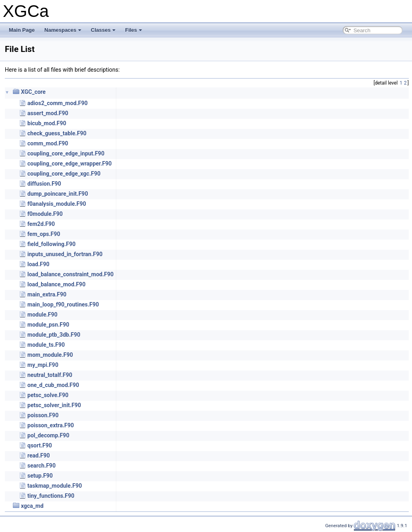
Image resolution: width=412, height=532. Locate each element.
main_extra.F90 (47, 294)
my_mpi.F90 (43, 365)
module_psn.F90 (48, 325)
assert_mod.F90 (48, 113)
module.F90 (42, 315)
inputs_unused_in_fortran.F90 (65, 254)
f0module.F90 (45, 214)
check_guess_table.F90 (57, 133)
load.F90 (38, 264)
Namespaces (63, 30)
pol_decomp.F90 (48, 435)
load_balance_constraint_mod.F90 (70, 274)
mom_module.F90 (50, 355)
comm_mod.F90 (48, 143)
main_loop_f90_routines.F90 (63, 304)
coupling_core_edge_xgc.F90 (64, 174)
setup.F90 (40, 476)
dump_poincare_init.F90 (58, 194)
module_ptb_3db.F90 (54, 335)
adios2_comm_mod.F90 (58, 103)
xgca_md (32, 506)
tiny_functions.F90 (51, 496)
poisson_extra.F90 (50, 425)
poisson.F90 (43, 415)
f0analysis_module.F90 (57, 204)
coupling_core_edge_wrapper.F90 (69, 164)
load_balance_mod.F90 (56, 284)
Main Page (22, 30)
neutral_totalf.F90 (50, 375)
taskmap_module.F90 (55, 486)
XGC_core (33, 92)
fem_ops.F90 (44, 234)
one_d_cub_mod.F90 (53, 385)
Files (134, 30)
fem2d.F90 (41, 224)
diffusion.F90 (44, 184)
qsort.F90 (40, 445)
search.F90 (41, 466)
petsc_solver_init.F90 (54, 405)
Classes (103, 30)
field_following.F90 (51, 244)
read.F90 (39, 455)
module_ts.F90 (46, 345)
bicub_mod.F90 (47, 123)
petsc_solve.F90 (48, 395)
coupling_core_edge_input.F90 (66, 153)
